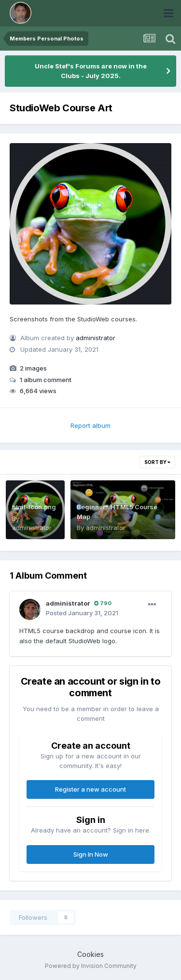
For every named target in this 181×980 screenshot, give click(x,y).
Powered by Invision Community (91, 966)
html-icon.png (34, 507)
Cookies (90, 954)
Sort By (157, 462)
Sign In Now (91, 854)
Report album (90, 425)
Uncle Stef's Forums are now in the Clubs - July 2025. (91, 71)
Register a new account (90, 789)
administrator (96, 338)
